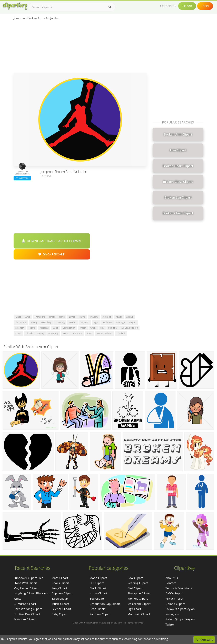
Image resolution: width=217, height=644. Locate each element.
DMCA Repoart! (52, 254)
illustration (21, 322)
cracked (121, 333)
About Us (172, 578)
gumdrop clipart (25, 604)
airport (133, 322)
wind (56, 328)
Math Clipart (60, 578)
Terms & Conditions (179, 588)
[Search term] (72, 7)
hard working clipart (28, 609)
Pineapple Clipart (139, 593)
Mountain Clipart (139, 614)
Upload (187, 6)
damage (121, 322)
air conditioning (129, 328)
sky (102, 328)
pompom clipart (24, 619)
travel (82, 317)
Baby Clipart (60, 614)
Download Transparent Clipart (52, 241)
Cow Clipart (135, 578)
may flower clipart (26, 588)
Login (205, 6)
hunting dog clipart (27, 614)
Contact (171, 583)
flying (34, 322)
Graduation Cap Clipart (105, 604)
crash (18, 333)
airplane (107, 317)
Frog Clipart (59, 588)
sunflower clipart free (28, 578)
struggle (113, 328)
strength (20, 328)
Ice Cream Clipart (139, 604)
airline (130, 317)
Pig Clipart (134, 609)
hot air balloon (104, 333)
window (94, 317)
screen (72, 322)
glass (18, 317)
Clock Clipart (98, 588)
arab (28, 317)
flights (32, 328)
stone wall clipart (25, 583)
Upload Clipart (175, 604)
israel (52, 317)
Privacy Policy (174, 599)
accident (44, 328)
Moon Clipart (98, 578)
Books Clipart (60, 583)
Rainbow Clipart (100, 614)
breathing (53, 333)
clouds (29, 333)
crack (93, 328)
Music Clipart (60, 604)
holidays (107, 322)
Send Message (22, 178)
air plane (78, 333)
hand (62, 317)
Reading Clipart (138, 583)
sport (89, 333)
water (83, 328)
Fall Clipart (97, 583)
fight (96, 322)
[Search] (110, 7)
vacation (85, 322)
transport (40, 317)
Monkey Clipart (138, 599)
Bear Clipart (97, 609)
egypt (72, 317)
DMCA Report (175, 593)
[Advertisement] (80, 48)
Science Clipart (61, 609)
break (66, 333)
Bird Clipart (135, 588)
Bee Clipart (97, 599)
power (119, 317)
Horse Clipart (98, 593)
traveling (60, 322)
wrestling (46, 322)
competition (69, 328)
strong (41, 333)
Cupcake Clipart (62, 593)
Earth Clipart (60, 599)
